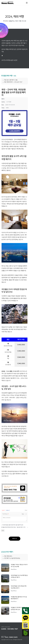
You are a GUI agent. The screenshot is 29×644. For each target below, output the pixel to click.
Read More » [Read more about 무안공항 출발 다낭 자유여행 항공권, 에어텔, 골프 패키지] (14, 580)
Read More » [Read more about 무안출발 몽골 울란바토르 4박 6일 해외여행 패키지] (14, 601)
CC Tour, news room (9, 637)
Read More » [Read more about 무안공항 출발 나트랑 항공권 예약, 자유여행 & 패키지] (14, 591)
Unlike (8, 510)
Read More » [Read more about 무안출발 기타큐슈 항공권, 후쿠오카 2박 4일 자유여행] (14, 569)
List (3, 530)
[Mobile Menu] (27, 3)
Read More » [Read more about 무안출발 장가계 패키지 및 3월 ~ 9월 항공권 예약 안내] (14, 612)
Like (3, 510)
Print (26, 510)
